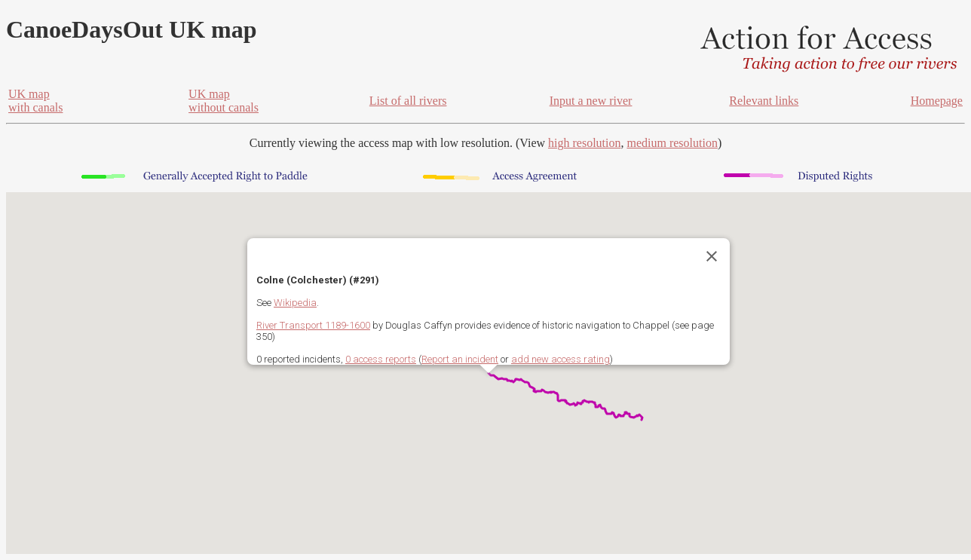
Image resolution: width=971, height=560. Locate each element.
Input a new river (591, 101)
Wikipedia (295, 303)
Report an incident (460, 359)
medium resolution (672, 143)
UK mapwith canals (35, 101)
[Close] (712, 256)
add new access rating (561, 359)
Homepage (937, 101)
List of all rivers (408, 101)
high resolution (584, 143)
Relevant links (764, 101)
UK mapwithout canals (224, 101)
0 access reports (381, 359)
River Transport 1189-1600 (313, 325)
